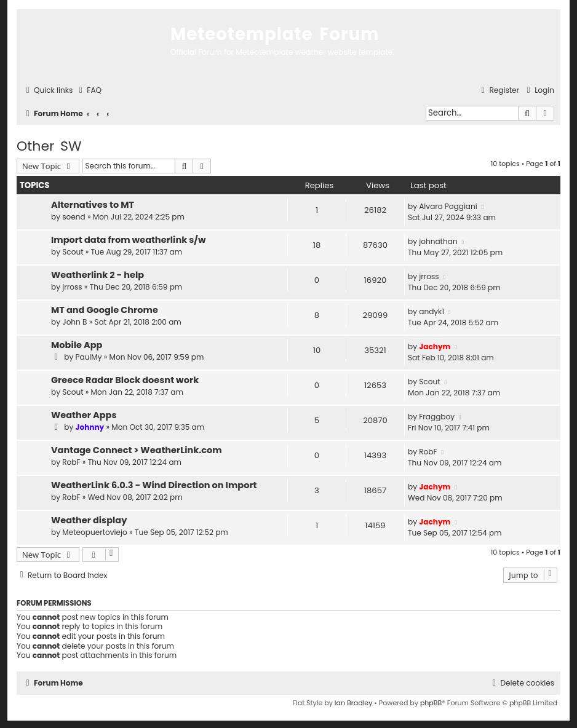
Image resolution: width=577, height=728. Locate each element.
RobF (71, 462)
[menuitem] (89, 91)
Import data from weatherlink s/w (128, 240)
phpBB (431, 703)
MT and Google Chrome (105, 310)
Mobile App (77, 345)
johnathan (438, 241)
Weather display (89, 520)
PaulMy (88, 357)
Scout (73, 252)
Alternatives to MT (93, 205)
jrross (72, 287)
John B (74, 322)
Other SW (49, 146)
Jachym (435, 346)
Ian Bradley (354, 703)
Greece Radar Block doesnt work (125, 380)
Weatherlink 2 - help (97, 275)
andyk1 (432, 311)
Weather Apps (84, 415)
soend (74, 217)
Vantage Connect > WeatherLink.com (137, 450)
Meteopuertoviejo (95, 532)
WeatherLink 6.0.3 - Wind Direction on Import (154, 485)
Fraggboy (437, 417)
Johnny (90, 427)
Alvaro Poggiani (448, 206)
